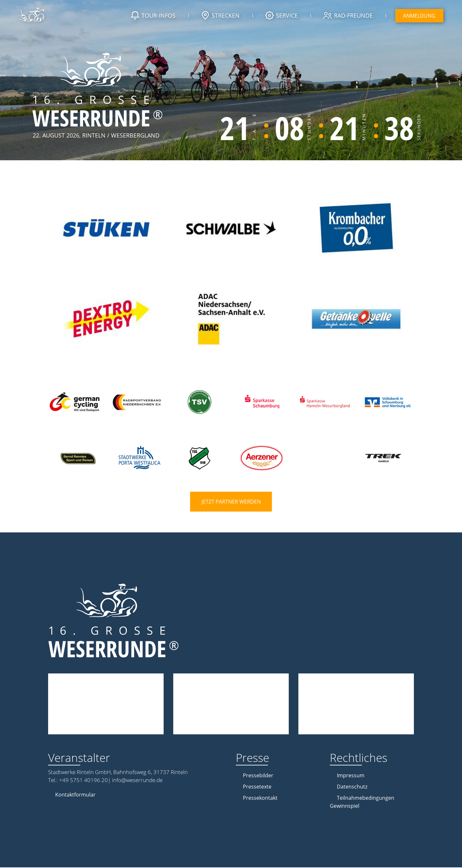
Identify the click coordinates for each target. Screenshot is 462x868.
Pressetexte (257, 787)
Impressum (351, 776)
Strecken (219, 16)
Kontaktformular (75, 795)
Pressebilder (258, 776)
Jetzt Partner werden (231, 502)
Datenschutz (352, 787)
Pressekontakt (260, 798)
